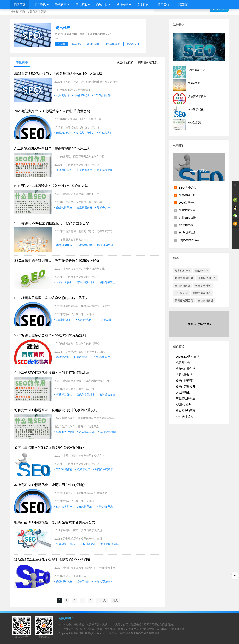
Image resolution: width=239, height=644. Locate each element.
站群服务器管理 (65, 432)
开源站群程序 (84, 170)
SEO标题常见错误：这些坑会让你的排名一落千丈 (51, 298)
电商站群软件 (85, 245)
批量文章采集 (187, 210)
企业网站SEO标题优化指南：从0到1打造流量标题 (52, 373)
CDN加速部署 (88, 544)
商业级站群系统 (186, 398)
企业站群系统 (64, 208)
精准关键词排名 (86, 282)
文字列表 (143, 5)
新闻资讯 (40, 5)
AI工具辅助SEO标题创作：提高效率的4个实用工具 (52, 148)
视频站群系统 (187, 232)
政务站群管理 (105, 170)
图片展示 (81, 5)
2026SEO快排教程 (187, 357)
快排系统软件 (102, 357)
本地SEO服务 (64, 245)
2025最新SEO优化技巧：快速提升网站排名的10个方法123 (58, 74)
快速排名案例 (125, 62)
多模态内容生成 (85, 133)
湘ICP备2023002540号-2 (134, 633)
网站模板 (79, 633)
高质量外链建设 (148, 62)
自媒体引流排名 (86, 394)
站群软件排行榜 (186, 369)
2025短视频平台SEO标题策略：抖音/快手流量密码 (52, 111)
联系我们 (184, 5)
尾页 (115, 600)
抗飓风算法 (183, 363)
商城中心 (102, 5)
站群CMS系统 (105, 507)
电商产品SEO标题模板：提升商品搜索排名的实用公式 (55, 522)
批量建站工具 (187, 195)
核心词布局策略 (186, 410)
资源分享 (61, 5)
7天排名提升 (183, 404)
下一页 (102, 600)
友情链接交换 (107, 394)
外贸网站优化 (82, 95)
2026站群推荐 (64, 469)
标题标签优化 (64, 394)
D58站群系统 (84, 507)
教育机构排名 (183, 271)
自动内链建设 (64, 170)
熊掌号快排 (103, 208)
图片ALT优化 (64, 133)
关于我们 (163, 5)
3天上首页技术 (65, 320)
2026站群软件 (102, 95)
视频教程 (122, 5)
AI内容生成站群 (104, 469)
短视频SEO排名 (66, 544)
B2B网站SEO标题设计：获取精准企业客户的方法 (51, 186)
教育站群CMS (87, 432)
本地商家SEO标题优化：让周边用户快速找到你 (50, 485)
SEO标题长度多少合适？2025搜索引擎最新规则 (50, 335)
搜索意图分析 (84, 208)
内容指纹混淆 (64, 581)
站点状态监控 (64, 507)
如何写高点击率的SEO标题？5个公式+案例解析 (50, 448)
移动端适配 (63, 357)
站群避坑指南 (108, 432)
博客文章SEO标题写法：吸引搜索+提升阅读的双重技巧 (56, 410)
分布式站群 (105, 133)
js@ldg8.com (178, 629)
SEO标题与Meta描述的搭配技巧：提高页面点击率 (52, 223)
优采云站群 (63, 95)
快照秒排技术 (184, 375)
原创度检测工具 (207, 278)
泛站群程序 (84, 469)
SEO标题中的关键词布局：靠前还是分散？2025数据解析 (57, 261)
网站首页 (20, 5)
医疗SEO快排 (105, 245)
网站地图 (154, 633)
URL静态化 (202, 271)
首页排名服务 (64, 282)
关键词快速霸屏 (109, 544)
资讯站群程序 (184, 381)
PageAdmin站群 (189, 240)
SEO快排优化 (187, 188)
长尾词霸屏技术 (103, 581)
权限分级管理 (107, 282)
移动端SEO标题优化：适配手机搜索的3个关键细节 (52, 560)
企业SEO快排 (187, 218)
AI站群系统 (84, 320)
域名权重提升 (82, 357)
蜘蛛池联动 (186, 225)
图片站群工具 (103, 320)
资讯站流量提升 (186, 386)
